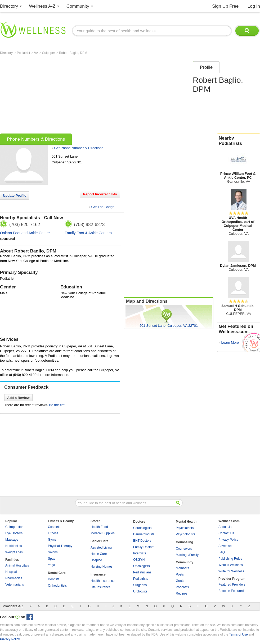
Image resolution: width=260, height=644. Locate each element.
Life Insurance (100, 587)
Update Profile (15, 195)
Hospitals (12, 572)
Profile (206, 67)
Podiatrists (141, 579)
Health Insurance (103, 581)
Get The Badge (103, 207)
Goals (180, 581)
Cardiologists (142, 528)
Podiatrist (24, 53)
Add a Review (18, 398)
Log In (254, 6)
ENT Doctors (142, 541)
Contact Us (226, 533)
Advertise (225, 546)
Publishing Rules (230, 559)
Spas (51, 559)
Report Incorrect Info (100, 194)
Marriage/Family (187, 555)
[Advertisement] (82, 96)
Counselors (184, 549)
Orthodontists (57, 586)
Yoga (51, 565)
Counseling (184, 542)
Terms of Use (238, 634)
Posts (180, 574)
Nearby (239, 141)
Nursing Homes (102, 567)
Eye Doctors (14, 533)
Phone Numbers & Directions (36, 139)
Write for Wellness (231, 571)
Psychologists (185, 534)
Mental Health (186, 522)
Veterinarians (15, 585)
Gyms (52, 540)
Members (182, 568)
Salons (53, 552)
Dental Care (57, 573)
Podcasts (182, 587)
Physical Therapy (60, 546)
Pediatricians (142, 572)
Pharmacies (14, 578)
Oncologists (142, 566)
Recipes (181, 594)
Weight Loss (14, 552)
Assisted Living (101, 548)
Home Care (99, 554)
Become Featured (231, 591)
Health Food (99, 527)
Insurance (98, 574)
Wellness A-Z (42, 6)
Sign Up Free (225, 6)
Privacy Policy (228, 540)
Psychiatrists (185, 528)
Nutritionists (14, 546)
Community (78, 6)
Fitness (53, 533)
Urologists (140, 591)
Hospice (96, 560)
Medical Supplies (103, 533)
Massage (12, 540)
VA (37, 53)
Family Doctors (144, 547)
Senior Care (99, 541)
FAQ (222, 552)
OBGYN (139, 560)
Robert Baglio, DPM (73, 53)
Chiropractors (15, 527)
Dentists (54, 579)
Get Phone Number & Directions (79, 148)
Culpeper (49, 53)
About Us (225, 527)
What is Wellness (231, 565)
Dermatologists (144, 534)
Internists (140, 553)
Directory (9, 6)
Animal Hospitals (17, 565)
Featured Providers (232, 585)
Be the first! (58, 405)
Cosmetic (55, 527)
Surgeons (140, 585)
